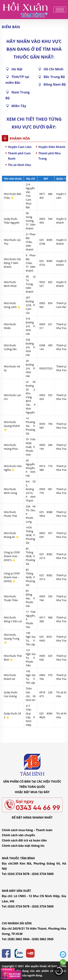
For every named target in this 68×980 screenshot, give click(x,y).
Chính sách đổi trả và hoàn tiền (24, 840)
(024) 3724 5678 (18, 874)
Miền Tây (19, 106)
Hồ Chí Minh (54, 69)
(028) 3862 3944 (18, 939)
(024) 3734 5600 (43, 874)
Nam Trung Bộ (17, 95)
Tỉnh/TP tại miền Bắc (17, 80)
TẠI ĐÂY (44, 792)
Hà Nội (17, 69)
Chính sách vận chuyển (18, 835)
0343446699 (63, 962)
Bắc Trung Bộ (54, 77)
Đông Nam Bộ (55, 84)
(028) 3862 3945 (43, 939)
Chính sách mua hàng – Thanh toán (27, 830)
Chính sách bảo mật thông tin (23, 846)
